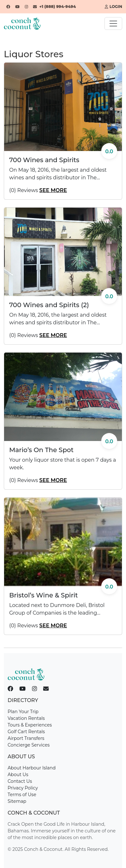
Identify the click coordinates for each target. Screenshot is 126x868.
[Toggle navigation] (113, 24)
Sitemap (17, 801)
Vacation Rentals (26, 718)
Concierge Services (29, 745)
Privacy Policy (23, 788)
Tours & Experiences (30, 725)
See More (53, 190)
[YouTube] (17, 7)
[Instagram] (27, 7)
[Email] (35, 7)
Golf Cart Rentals (26, 732)
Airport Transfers (26, 738)
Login (113, 7)
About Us (18, 775)
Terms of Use (22, 795)
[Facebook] (8, 7)
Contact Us (20, 781)
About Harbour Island (32, 768)
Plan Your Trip (23, 712)
